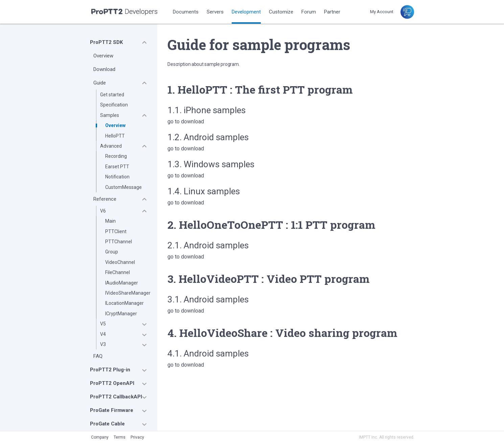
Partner (332, 12)
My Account (382, 12)
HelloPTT (115, 136)
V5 (103, 324)
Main (110, 221)
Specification (114, 105)
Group (112, 252)
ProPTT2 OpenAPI (112, 383)
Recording (116, 156)
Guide (100, 83)
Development (246, 12)
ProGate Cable (107, 424)
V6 (103, 211)
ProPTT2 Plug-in (110, 370)
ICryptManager (121, 314)
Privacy (137, 437)
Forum (309, 12)
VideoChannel (120, 262)
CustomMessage (123, 187)
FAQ (98, 356)
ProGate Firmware (112, 410)
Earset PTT (117, 167)
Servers (215, 12)
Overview (103, 56)
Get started (112, 95)
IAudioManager (122, 283)
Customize (281, 12)
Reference (105, 199)
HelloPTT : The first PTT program (265, 89)
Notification (117, 177)
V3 (103, 344)
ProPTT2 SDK (106, 42)
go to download (186, 121)
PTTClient (116, 231)
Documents (186, 12)
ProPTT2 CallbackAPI (116, 397)
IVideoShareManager (128, 293)
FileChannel (118, 272)
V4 (103, 334)
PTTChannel (119, 242)
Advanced (111, 146)
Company (100, 437)
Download (104, 69)
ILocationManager (124, 303)
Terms (120, 437)
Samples (110, 115)
